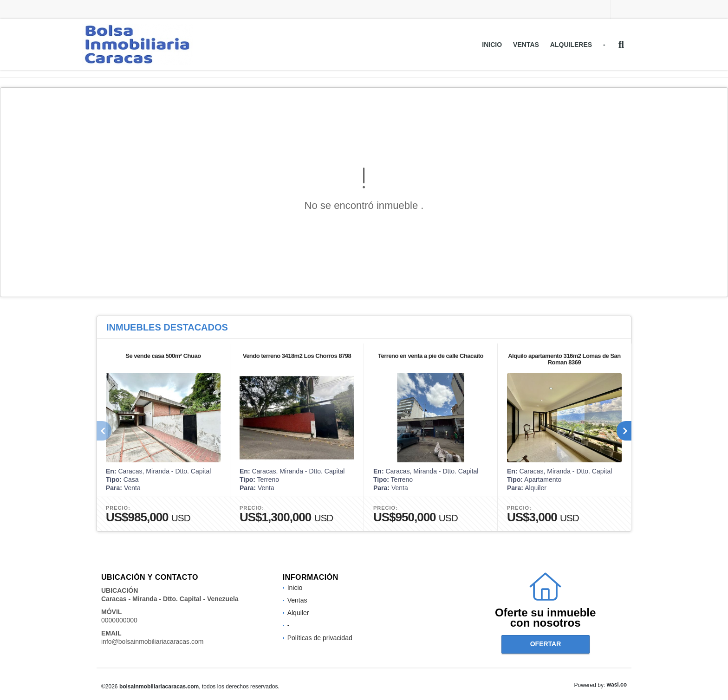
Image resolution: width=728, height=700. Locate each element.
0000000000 (119, 620)
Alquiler (298, 613)
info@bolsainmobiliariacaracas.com (152, 642)
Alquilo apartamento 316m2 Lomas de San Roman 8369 (564, 359)
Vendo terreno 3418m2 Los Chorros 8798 (297, 356)
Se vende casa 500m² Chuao (163, 356)
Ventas (526, 45)
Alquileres (571, 45)
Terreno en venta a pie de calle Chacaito (431, 356)
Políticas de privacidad (320, 638)
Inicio (492, 45)
